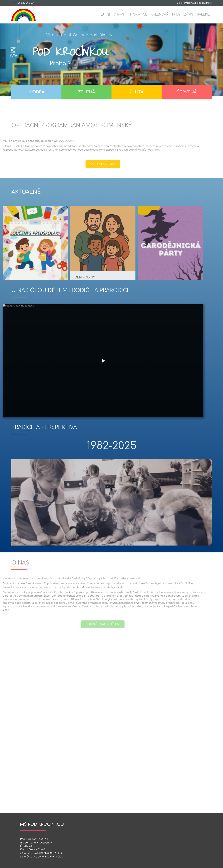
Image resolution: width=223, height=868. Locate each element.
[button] (3, 61)
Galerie (203, 15)
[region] (111, 66)
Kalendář (159, 15)
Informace (137, 15)
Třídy (176, 15)
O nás (119, 15)
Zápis (188, 15)
